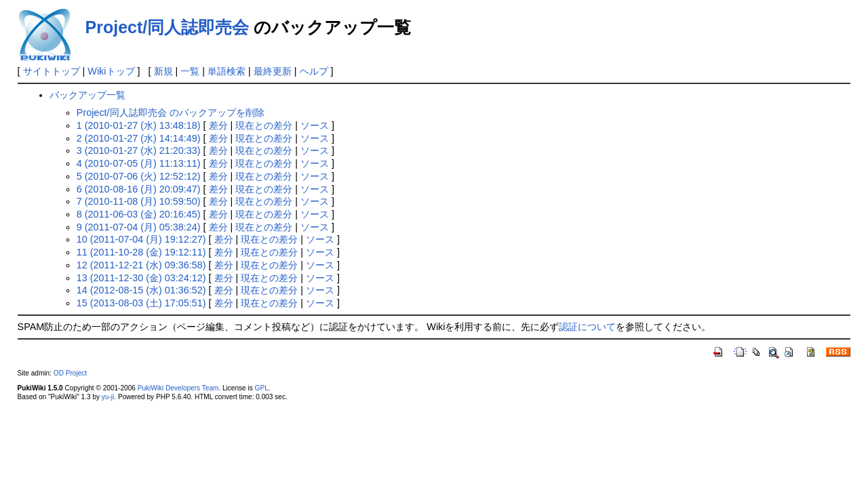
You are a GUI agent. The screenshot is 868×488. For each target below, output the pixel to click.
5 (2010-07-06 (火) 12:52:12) (139, 176)
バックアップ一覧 (87, 95)
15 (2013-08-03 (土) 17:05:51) (141, 303)
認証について (587, 327)
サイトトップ (52, 71)
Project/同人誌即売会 (167, 27)
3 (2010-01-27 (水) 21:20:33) (139, 150)
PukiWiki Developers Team (178, 388)
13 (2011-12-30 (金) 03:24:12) (141, 278)
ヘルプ (314, 71)
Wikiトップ (111, 71)
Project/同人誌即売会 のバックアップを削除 (171, 113)
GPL (262, 388)
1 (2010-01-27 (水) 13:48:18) (139, 125)
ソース (315, 125)
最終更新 (273, 71)
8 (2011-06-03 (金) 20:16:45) (139, 214)
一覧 (190, 71)
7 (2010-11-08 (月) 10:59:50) (139, 201)
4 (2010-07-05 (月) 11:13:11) (139, 163)
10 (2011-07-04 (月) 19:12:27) (141, 239)
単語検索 (226, 71)
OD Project (70, 373)
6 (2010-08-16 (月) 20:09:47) (139, 189)
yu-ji (108, 397)
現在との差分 (264, 125)
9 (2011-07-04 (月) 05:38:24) (139, 227)
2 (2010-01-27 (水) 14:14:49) (139, 138)
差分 (218, 125)
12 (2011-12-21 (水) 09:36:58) (141, 265)
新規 (163, 71)
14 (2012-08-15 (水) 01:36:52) (141, 290)
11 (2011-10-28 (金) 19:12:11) (141, 252)
